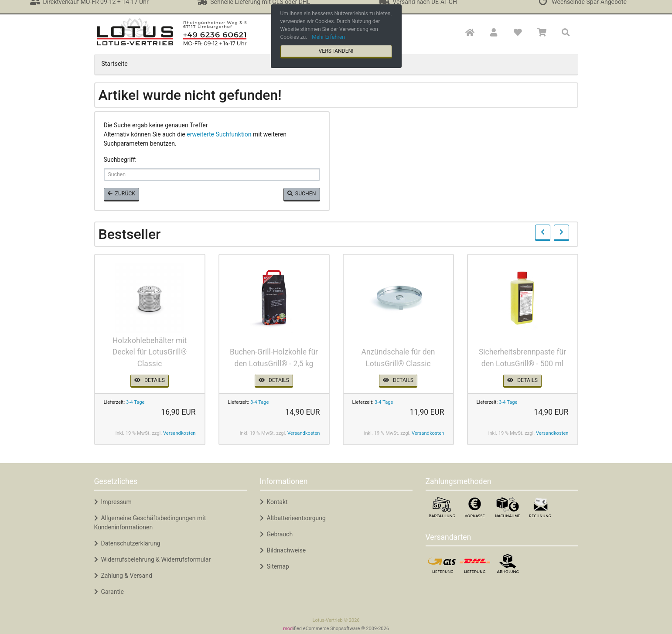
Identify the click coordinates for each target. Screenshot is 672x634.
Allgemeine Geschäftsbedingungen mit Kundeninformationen (150, 523)
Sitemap (275, 566)
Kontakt (274, 502)
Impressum (113, 502)
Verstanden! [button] (336, 51)
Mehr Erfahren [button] (328, 37)
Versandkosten (179, 433)
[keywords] (212, 174)
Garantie (109, 592)
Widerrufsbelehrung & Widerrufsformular (153, 559)
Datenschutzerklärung (127, 543)
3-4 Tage (135, 402)
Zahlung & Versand (123, 576)
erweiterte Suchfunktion (219, 134)
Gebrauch (276, 534)
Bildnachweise (283, 550)
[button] (493, 33)
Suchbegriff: (120, 160)
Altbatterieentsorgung (293, 518)
